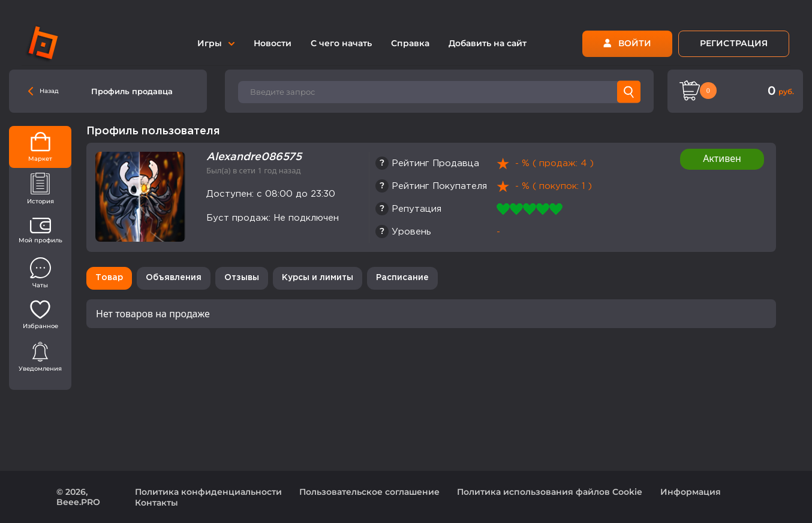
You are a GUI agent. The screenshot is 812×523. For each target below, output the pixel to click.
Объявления (174, 278)
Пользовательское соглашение (369, 492)
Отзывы (242, 278)
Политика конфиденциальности (208, 492)
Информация (691, 492)
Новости (273, 43)
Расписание (402, 278)
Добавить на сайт (488, 43)
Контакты (157, 503)
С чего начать (341, 43)
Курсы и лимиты (318, 278)
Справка (410, 43)
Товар (109, 278)
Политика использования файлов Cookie (550, 492)
